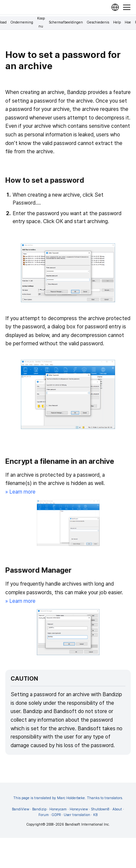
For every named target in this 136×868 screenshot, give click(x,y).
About (117, 809)
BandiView (21, 809)
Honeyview (79, 809)
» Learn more (20, 492)
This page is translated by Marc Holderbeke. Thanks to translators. (68, 798)
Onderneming (22, 22)
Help (117, 22)
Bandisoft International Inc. (87, 824)
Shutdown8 (100, 809)
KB (95, 815)
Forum (44, 815)
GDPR (56, 815)
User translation (77, 815)
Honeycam (58, 809)
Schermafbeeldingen (66, 22)
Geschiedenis (98, 22)
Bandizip (39, 809)
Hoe (128, 22)
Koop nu (41, 22)
